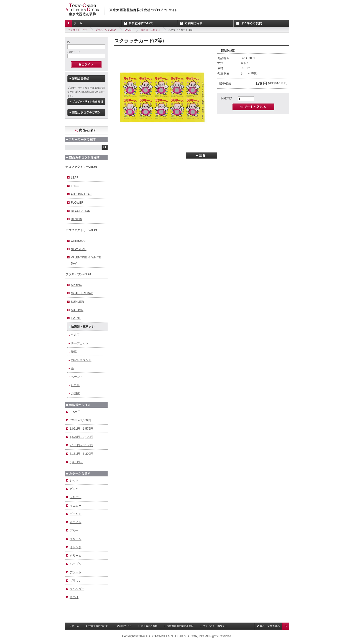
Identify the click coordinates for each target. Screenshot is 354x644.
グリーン (76, 539)
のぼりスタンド (81, 360)
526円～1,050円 (80, 420)
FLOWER (77, 203)
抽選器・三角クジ (151, 30)
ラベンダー (77, 589)
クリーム (76, 556)
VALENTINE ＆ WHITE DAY (86, 260)
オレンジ (76, 547)
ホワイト (76, 522)
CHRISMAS (79, 241)
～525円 (75, 412)
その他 (74, 597)
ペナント (77, 377)
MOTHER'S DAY (82, 293)
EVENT (128, 30)
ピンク (74, 489)
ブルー (74, 530)
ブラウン (76, 581)
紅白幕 (75, 385)
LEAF (75, 178)
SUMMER (77, 302)
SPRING (77, 285)
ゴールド (76, 514)
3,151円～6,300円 (81, 454)
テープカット (80, 343)
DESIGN (77, 219)
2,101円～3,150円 (81, 445)
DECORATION (81, 211)
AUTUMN (77, 310)
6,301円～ (76, 462)
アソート (76, 572)
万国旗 (75, 393)
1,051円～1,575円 (81, 429)
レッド (74, 481)
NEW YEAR (79, 249)
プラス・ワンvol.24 (106, 30)
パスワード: (74, 52)
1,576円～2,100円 (81, 437)
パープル (76, 564)
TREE (75, 186)
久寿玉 (75, 335)
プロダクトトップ (78, 30)
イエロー (76, 506)
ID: (69, 43)
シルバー (76, 497)
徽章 (74, 352)
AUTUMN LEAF (81, 194)
